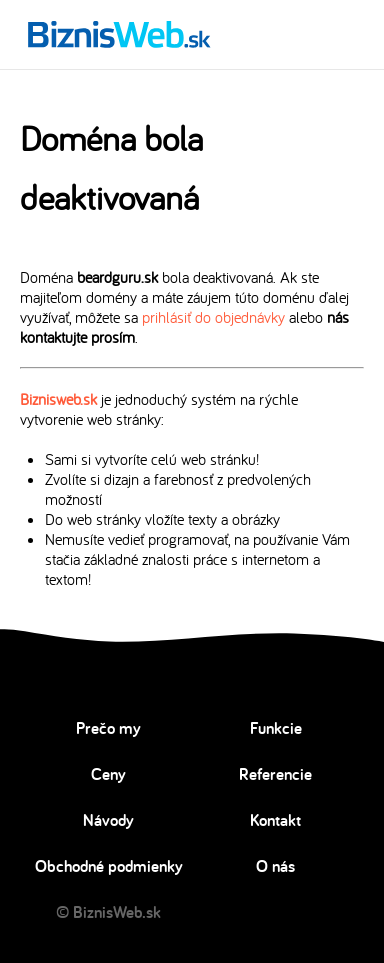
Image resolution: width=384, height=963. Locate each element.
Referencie (275, 774)
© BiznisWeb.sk (108, 912)
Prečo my (108, 728)
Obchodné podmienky (109, 866)
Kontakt (275, 820)
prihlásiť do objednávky (213, 317)
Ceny (108, 774)
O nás (275, 866)
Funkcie (276, 728)
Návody (108, 820)
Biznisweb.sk (58, 399)
